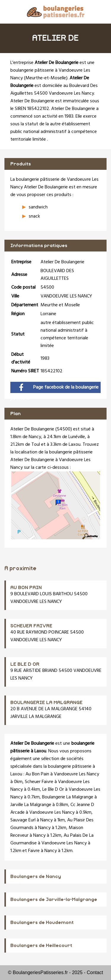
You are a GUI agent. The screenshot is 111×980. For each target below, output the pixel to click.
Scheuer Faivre (39, 782)
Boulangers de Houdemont (42, 923)
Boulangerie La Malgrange (68, 797)
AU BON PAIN (26, 588)
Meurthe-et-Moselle (46, 78)
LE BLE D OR (25, 664)
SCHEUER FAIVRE (31, 626)
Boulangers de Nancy (36, 877)
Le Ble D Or (53, 790)
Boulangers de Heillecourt (41, 946)
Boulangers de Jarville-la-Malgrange (54, 900)
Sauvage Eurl (23, 820)
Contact (95, 972)
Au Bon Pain (37, 774)
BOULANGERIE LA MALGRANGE (46, 703)
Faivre (34, 851)
